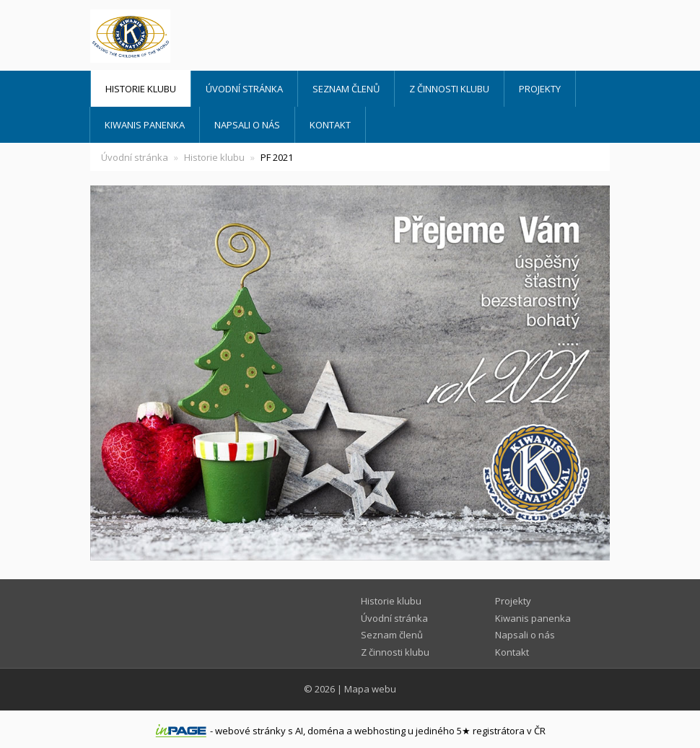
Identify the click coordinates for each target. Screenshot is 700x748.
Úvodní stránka (244, 89)
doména (326, 731)
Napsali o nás (247, 125)
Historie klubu (141, 89)
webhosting (380, 731)
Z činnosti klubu (449, 89)
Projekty (540, 89)
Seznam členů (346, 89)
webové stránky (250, 731)
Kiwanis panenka (145, 125)
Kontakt (330, 125)
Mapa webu (370, 689)
